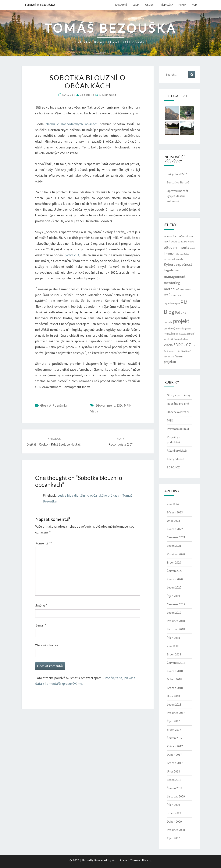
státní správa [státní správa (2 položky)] (175, 339)
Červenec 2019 (176, 604)
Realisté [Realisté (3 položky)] (168, 334)
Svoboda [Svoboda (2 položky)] (185, 339)
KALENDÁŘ (121, 5)
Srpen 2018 (174, 654)
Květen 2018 (175, 671)
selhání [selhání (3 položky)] (191, 334)
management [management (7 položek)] (175, 276)
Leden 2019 (174, 613)
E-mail (41, 625)
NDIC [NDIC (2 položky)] (175, 295)
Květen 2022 (175, 529)
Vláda (94, 411)
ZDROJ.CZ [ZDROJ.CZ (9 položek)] (182, 345)
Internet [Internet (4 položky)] (169, 253)
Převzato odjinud (178, 429)
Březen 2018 (175, 688)
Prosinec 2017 (176, 713)
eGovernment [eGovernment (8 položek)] (176, 247)
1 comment (108, 95)
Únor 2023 (173, 521)
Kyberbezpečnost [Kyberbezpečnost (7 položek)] (178, 264)
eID (119, 405)
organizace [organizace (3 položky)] (170, 303)
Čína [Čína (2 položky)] (183, 351)
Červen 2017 (175, 738)
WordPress (120, 860)
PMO (170, 420)
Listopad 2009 (176, 796)
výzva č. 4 (72, 255)
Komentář (44, 543)
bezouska (87, 95)
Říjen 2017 (173, 721)
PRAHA (182, 5)
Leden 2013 (174, 780)
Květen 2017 (175, 746)
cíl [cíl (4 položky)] (169, 241)
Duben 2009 (174, 821)
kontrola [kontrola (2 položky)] (179, 259)
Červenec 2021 (176, 537)
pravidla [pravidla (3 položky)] (168, 322)
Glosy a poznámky (54, 405)
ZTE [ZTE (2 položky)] (193, 346)
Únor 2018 (173, 696)
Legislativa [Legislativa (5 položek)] (171, 270)
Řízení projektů (177, 450)
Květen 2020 (175, 579)
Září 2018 (173, 646)
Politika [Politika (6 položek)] (180, 312)
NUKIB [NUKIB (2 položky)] (180, 295)
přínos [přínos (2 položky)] (188, 329)
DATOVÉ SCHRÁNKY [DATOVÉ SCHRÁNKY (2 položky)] (179, 242)
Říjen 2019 (173, 596)
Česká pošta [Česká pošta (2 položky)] (175, 351)
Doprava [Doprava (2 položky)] (191, 242)
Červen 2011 (175, 788)
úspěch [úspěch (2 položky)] (167, 351)
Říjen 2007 (173, 838)
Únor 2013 (173, 771)
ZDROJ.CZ (173, 467)
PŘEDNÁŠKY (166, 5)
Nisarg (147, 860)
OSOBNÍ (150, 5)
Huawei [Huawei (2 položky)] (191, 248)
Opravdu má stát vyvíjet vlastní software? (178, 196)
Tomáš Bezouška (40, 5)
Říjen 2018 (173, 638)
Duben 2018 (174, 679)
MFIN (128, 405)
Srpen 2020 (174, 562)
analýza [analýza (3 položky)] (168, 236)
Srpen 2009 (174, 813)
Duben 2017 (174, 755)
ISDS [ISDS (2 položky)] (177, 254)
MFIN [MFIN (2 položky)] (182, 290)
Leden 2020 (174, 587)
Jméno (41, 605)
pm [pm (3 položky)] (178, 303)
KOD (194, 5)
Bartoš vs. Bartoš (178, 182)
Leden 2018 (174, 704)
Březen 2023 (175, 512)
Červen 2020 (175, 571)
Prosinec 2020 (176, 554)
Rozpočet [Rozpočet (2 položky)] (183, 334)
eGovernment (105, 405)
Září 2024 (173, 504)
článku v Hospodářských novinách (71, 124)
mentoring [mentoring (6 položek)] (172, 283)
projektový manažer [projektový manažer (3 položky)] (174, 329)
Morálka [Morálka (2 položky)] (188, 290)
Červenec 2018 (176, 663)
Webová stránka (47, 645)
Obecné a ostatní (178, 412)
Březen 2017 (175, 763)
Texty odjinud (175, 459)
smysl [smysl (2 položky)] (166, 339)
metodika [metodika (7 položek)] (171, 289)
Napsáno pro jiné (178, 404)
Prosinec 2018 (176, 621)
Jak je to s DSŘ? (177, 174)
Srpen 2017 (174, 730)
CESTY (136, 5)
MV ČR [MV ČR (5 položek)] (168, 295)
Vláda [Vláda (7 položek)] (168, 345)
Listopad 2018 (176, 629)
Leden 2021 (174, 546)
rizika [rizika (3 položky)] (175, 334)
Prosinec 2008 (176, 830)
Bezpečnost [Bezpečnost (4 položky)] (180, 236)
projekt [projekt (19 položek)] (181, 321)
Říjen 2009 (173, 805)
